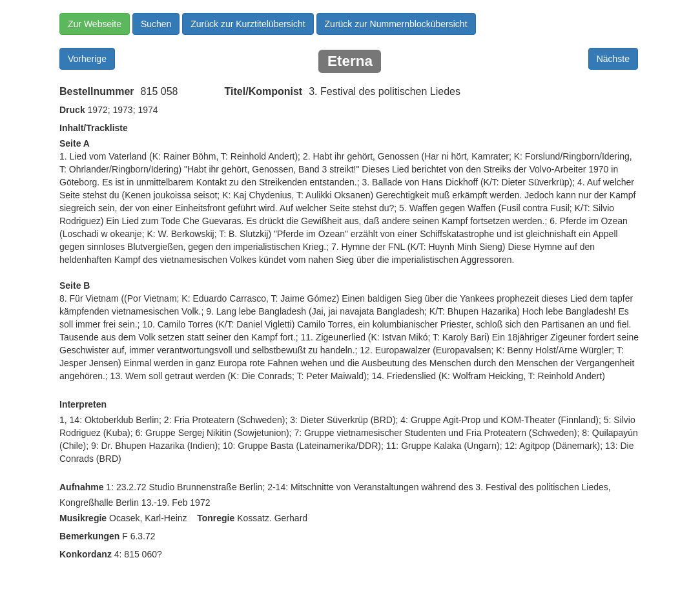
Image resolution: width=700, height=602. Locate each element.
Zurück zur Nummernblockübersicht (396, 24)
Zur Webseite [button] (95, 24)
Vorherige (87, 59)
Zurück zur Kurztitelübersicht (248, 24)
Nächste (613, 59)
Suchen (156, 24)
